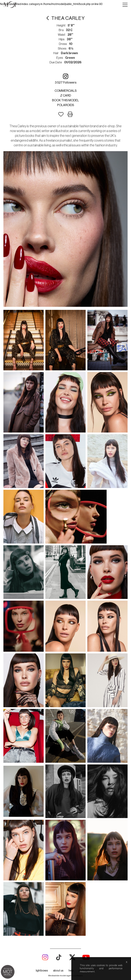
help (71, 622)
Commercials (66, 91)
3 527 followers (66, 79)
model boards (87, 622)
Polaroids (66, 105)
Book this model (65, 100)
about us (58, 622)
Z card (66, 95)
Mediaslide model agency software (65, 627)
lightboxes (42, 622)
